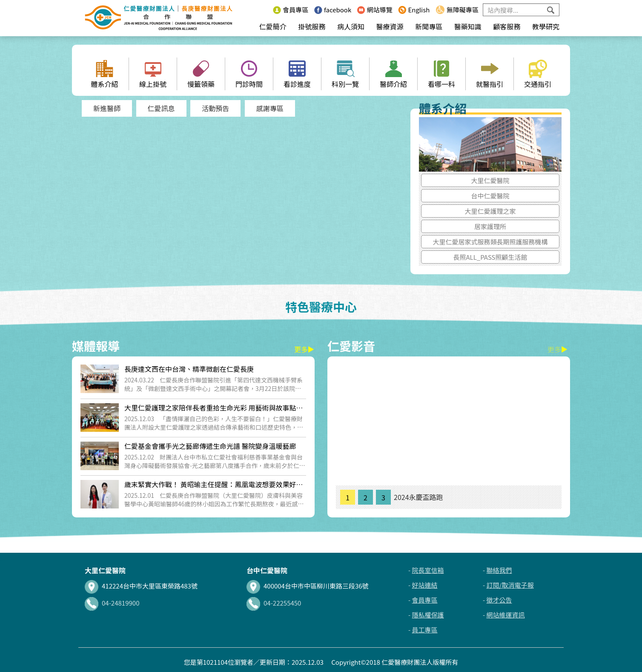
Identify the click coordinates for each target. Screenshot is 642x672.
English (414, 10)
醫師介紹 (393, 74)
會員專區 (291, 10)
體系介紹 (104, 74)
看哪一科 (441, 74)
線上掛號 (153, 74)
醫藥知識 (468, 26)
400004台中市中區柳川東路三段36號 (308, 586)
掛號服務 (312, 26)
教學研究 (546, 26)
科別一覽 (345, 74)
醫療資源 (390, 26)
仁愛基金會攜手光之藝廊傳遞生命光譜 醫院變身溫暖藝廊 (210, 446)
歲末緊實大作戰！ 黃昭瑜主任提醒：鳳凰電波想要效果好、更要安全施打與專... (214, 489)
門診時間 (249, 74)
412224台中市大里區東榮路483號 (141, 586)
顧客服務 (507, 26)
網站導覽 (375, 10)
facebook (333, 10)
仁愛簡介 (273, 26)
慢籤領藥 (201, 74)
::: (265, 10)
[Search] (521, 10)
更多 (304, 349)
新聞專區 (429, 26)
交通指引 (538, 74)
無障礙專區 (457, 10)
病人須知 (351, 26)
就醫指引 (490, 74)
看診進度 (297, 74)
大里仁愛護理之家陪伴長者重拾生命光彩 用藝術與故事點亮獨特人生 (214, 412)
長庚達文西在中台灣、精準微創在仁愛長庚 (189, 369)
